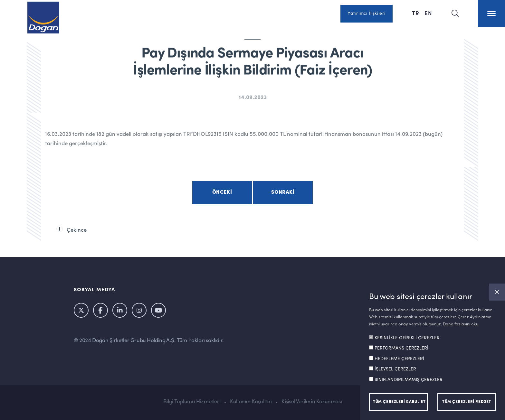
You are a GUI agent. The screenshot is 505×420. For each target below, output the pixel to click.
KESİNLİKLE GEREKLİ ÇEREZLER (407, 338)
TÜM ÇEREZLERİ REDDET (467, 402)
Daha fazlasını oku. (461, 324)
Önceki (222, 192)
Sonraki (283, 192)
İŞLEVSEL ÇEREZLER (395, 369)
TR (416, 13)
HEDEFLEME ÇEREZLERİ (399, 359)
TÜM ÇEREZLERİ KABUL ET (399, 402)
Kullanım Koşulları (251, 402)
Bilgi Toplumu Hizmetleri (192, 402)
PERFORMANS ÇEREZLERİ (401, 348)
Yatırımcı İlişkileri (367, 14)
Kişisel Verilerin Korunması (312, 402)
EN (428, 13)
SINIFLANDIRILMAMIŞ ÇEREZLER (409, 380)
